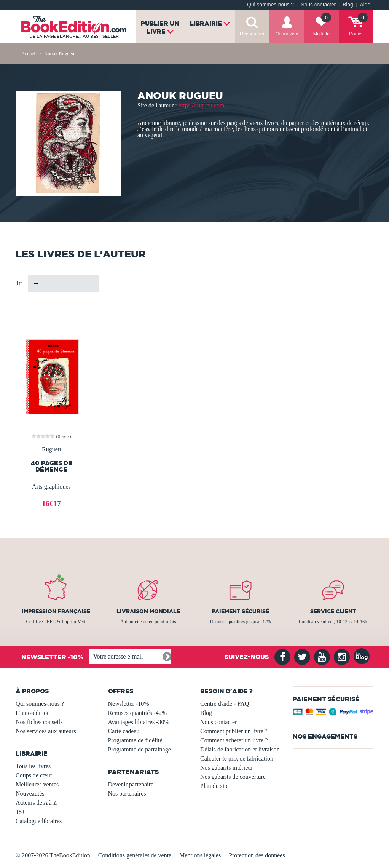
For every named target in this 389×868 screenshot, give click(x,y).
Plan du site (214, 786)
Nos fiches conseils (39, 722)
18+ (20, 812)
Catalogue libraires (39, 821)
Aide (365, 5)
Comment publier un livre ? (234, 731)
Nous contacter (318, 5)
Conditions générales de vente (135, 855)
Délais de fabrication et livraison (240, 749)
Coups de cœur (34, 775)
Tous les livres (33, 766)
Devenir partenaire (131, 784)
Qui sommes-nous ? (270, 5)
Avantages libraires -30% (139, 722)
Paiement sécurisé (241, 611)
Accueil (29, 54)
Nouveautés (30, 794)
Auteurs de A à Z (36, 803)
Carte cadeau (124, 731)
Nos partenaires (127, 794)
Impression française (56, 611)
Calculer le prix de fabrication (237, 759)
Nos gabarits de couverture (233, 777)
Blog (348, 5)
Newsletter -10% (129, 704)
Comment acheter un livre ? (234, 740)
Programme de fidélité (135, 740)
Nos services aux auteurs (46, 731)
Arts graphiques (51, 487)
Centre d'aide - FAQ (225, 704)
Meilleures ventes (37, 784)
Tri (19, 283)
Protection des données (257, 855)
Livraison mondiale (148, 611)
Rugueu (51, 449)
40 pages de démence (52, 466)
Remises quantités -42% (138, 713)
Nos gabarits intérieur (227, 768)
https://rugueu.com (201, 105)
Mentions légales (200, 855)
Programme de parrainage (139, 749)
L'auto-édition (33, 713)
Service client (333, 611)
